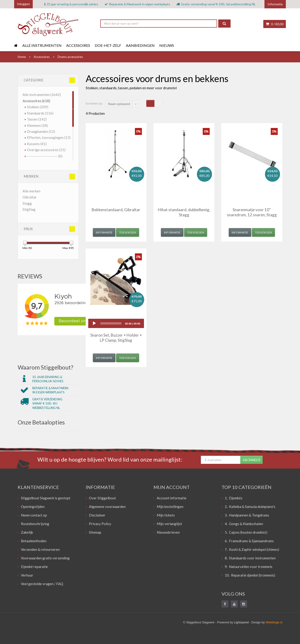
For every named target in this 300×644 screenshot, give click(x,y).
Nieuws (167, 45)
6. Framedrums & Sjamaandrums (249, 541)
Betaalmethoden (34, 541)
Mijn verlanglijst (169, 524)
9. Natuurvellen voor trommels (249, 567)
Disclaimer (97, 515)
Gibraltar (30, 197)
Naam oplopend (119, 104)
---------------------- (45, 156)
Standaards (40, 113)
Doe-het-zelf (108, 45)
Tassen (37, 119)
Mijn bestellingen (170, 507)
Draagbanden (41, 131)
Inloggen (23, 4)
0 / (275, 24)
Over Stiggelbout (102, 498)
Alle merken (31, 191)
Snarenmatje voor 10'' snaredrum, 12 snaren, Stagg (252, 212)
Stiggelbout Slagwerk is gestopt (46, 498)
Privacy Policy (100, 524)
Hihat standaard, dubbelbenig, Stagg (184, 212)
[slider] (111, 323)
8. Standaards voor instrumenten (250, 558)
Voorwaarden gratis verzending (45, 558)
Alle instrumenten (42, 45)
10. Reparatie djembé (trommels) (250, 575)
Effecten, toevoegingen (49, 137)
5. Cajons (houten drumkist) (246, 532)
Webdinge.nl (274, 622)
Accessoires (78, 45)
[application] (116, 323)
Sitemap (95, 532)
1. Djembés (234, 498)
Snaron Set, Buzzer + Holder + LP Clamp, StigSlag (116, 338)
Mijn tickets (166, 515)
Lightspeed (241, 622)
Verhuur (27, 575)
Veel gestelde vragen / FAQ (42, 584)
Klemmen (37, 125)
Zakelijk (27, 532)
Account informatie (172, 498)
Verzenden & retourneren (40, 549)
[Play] (94, 323)
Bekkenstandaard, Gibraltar (116, 210)
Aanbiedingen (140, 45)
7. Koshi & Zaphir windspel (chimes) (252, 549)
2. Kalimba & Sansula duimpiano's (250, 507)
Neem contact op (34, 515)
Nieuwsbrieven (168, 532)
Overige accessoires (46, 150)
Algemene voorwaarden (107, 507)
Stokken (38, 107)
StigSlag (29, 209)
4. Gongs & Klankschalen (244, 524)
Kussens (37, 144)
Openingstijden (33, 507)
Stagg (27, 203)
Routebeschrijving (35, 524)
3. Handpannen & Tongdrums (247, 515)
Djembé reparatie (34, 567)
